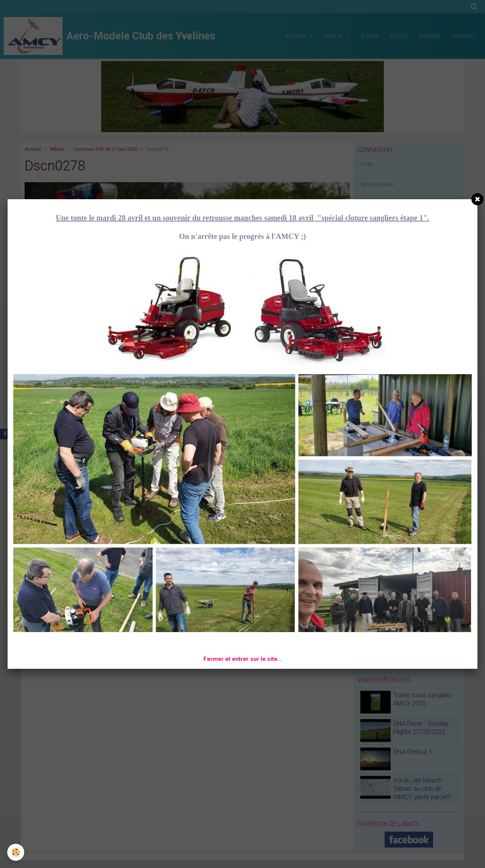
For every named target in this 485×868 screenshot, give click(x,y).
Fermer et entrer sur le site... (243, 659)
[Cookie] (16, 852)
